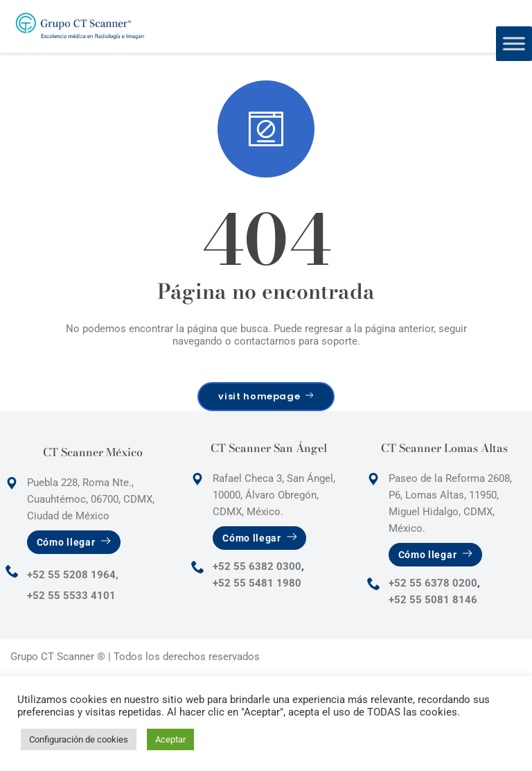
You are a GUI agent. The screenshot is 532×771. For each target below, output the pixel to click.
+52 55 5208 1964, (73, 575)
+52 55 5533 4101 (71, 596)
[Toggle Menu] (514, 43)
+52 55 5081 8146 (433, 600)
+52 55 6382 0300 (257, 566)
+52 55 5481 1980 (257, 583)
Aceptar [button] (170, 739)
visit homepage (266, 396)
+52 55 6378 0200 (433, 583)
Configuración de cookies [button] (79, 739)
